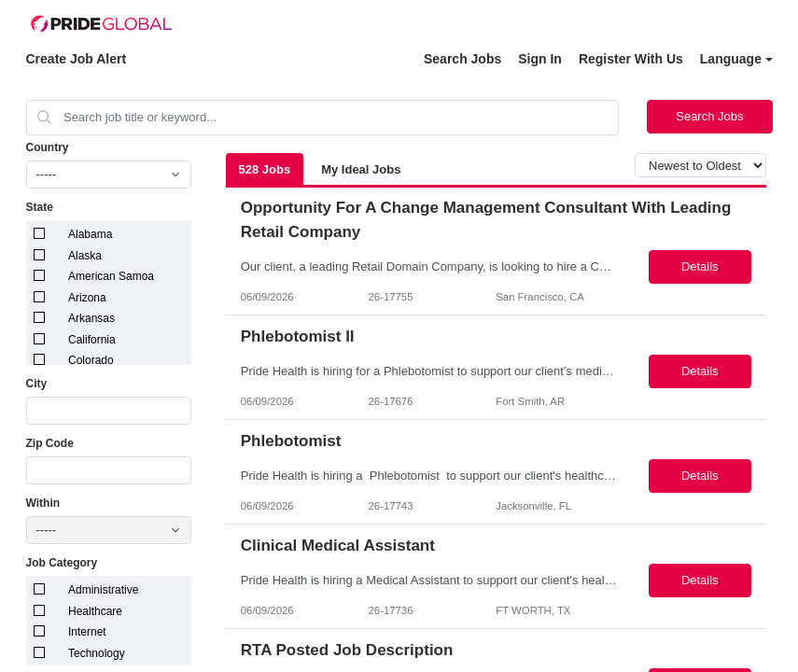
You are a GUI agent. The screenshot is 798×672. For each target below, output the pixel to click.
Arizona (87, 298)
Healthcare (95, 611)
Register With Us (631, 59)
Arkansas (91, 318)
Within (43, 503)
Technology (97, 653)
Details (700, 266)
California (92, 340)
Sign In (540, 59)
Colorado (91, 360)
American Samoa (111, 276)
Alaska (85, 256)
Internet (87, 632)
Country (48, 147)
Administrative (103, 590)
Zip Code (50, 443)
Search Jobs (462, 59)
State (40, 207)
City (37, 384)
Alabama (90, 234)
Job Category (62, 563)
